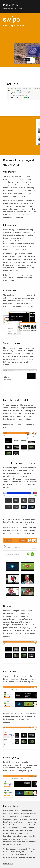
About (21, 9)
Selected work (8, 9)
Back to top (8, 863)
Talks (16, 9)
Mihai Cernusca (11, 5)
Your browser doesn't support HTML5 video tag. (20, 381)
